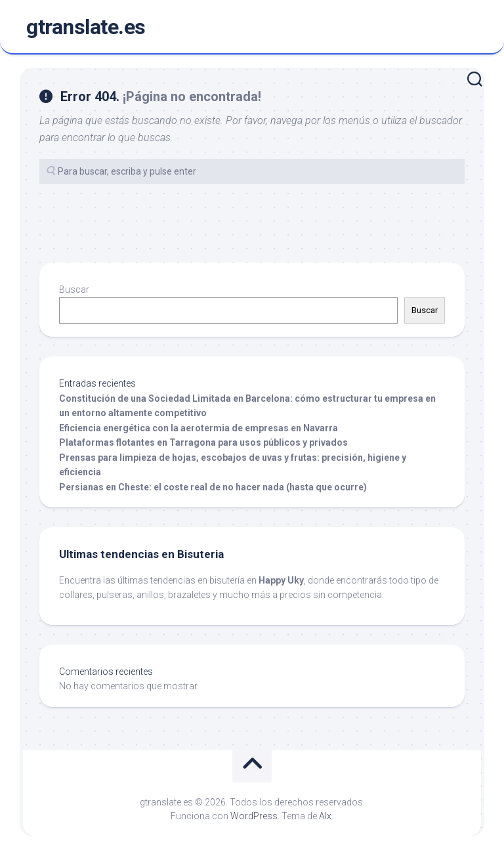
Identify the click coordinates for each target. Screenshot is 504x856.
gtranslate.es (86, 27)
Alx (325, 816)
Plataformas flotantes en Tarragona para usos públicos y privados (203, 442)
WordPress (254, 816)
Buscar (74, 289)
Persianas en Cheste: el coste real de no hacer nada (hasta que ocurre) (213, 487)
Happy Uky (281, 580)
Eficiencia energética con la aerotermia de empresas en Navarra (199, 428)
